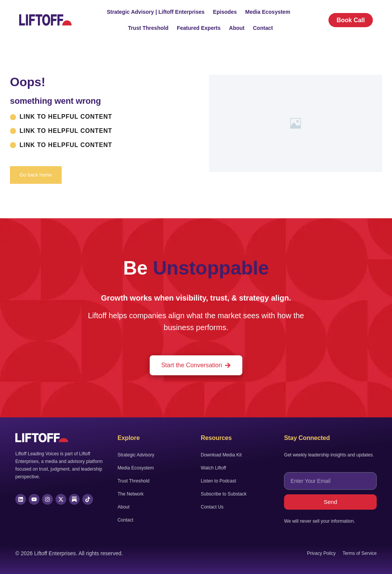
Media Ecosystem (268, 12)
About (237, 28)
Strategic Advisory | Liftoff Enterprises (156, 12)
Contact (263, 28)
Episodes (225, 12)
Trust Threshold (148, 28)
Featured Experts (199, 28)
